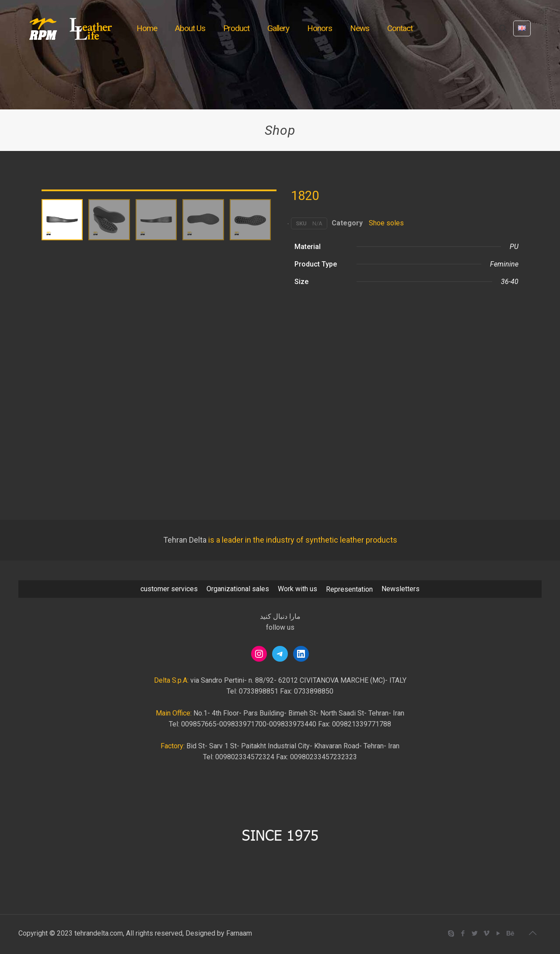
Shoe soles (386, 223)
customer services (169, 589)
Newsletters (401, 589)
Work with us (297, 589)
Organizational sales (238, 589)
